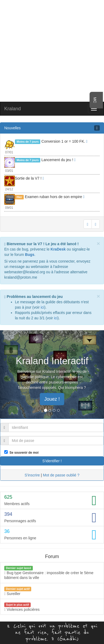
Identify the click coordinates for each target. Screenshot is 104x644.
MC (95, 100)
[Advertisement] (52, 50)
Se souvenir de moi (23, 453)
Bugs (30, 255)
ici (42, 307)
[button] (8, 374)
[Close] (98, 243)
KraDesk (58, 249)
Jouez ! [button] (52, 399)
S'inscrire (32, 475)
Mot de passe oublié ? (61, 475)
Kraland (13, 109)
